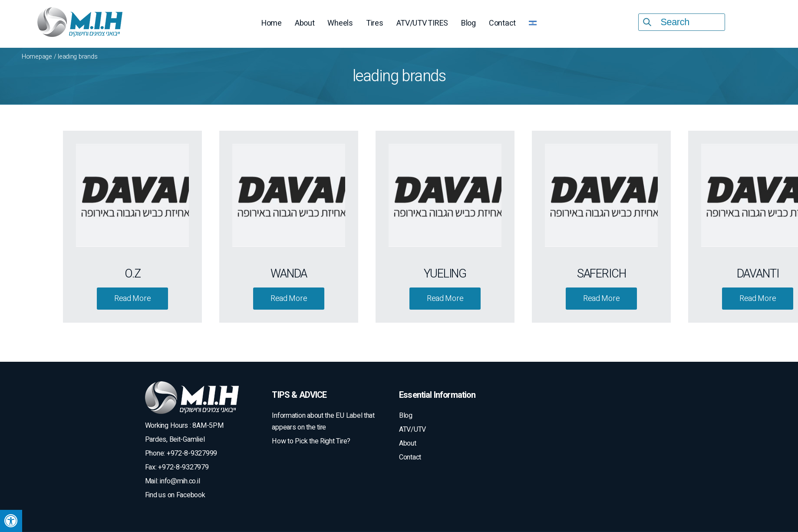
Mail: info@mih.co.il (173, 481)
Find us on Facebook (175, 495)
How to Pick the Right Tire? (311, 441)
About (305, 23)
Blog (468, 23)
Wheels (340, 23)
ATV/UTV (412, 430)
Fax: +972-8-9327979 (177, 467)
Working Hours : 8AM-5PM (184, 426)
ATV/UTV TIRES (422, 23)
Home (272, 23)
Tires (375, 23)
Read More (133, 299)
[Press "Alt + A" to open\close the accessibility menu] (11, 521)
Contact (502, 23)
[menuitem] (533, 24)
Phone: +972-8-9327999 (181, 453)
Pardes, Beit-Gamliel (175, 439)
